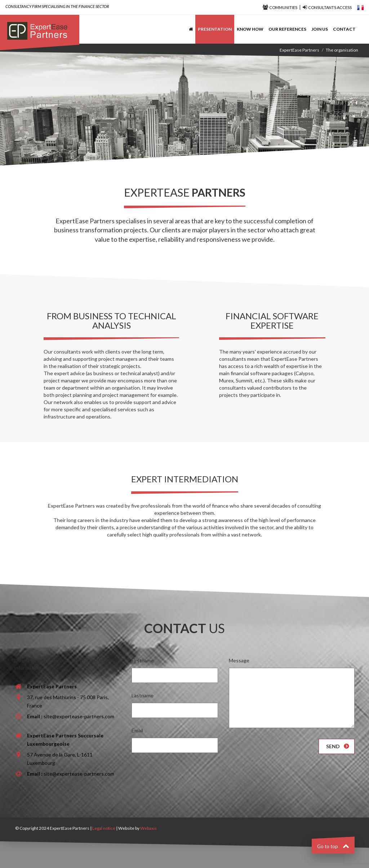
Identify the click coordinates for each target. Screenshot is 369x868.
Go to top (333, 846)
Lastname (143, 695)
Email (137, 730)
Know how (250, 29)
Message (239, 660)
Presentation (215, 29)
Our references (287, 29)
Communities (283, 7)
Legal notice (104, 828)
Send (333, 746)
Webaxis (148, 828)
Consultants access (330, 7)
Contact (344, 29)
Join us (320, 29)
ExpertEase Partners (299, 50)
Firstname (143, 660)
